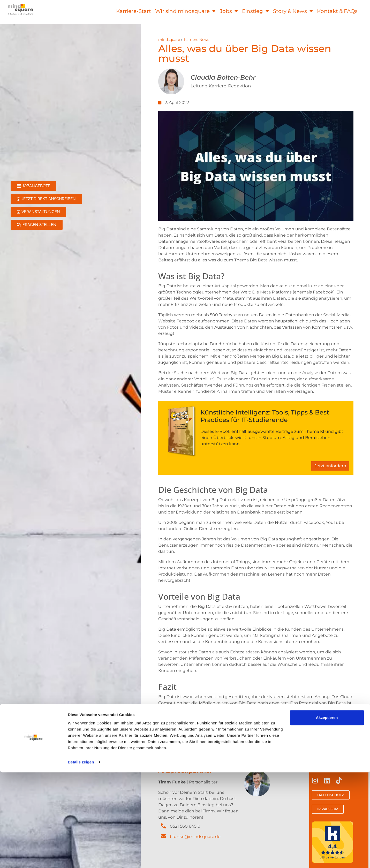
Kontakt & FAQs (337, 11)
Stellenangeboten (225, 732)
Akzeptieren (327, 814)
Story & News (293, 11)
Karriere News (197, 40)
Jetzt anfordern (330, 466)
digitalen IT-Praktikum (322, 732)
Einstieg (255, 11)
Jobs (229, 11)
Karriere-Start (134, 11)
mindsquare (169, 40)
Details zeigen (81, 858)
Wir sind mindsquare (185, 11)
